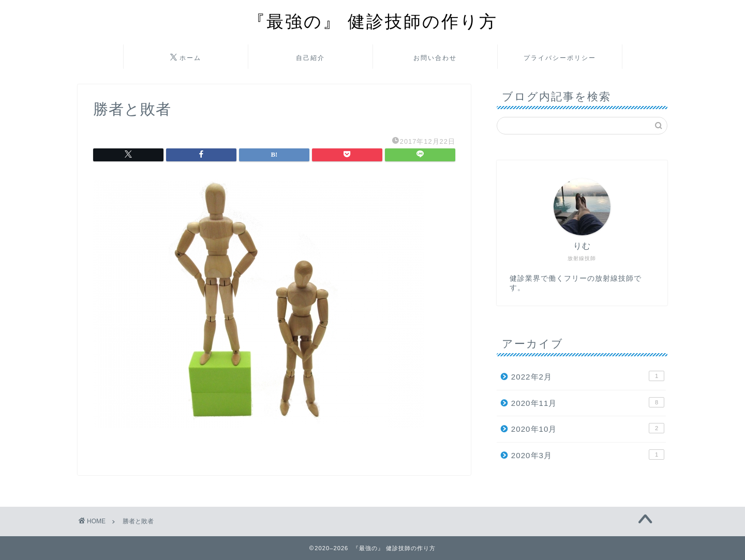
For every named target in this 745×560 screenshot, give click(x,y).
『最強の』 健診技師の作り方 (373, 21)
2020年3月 (588, 455)
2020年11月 (588, 402)
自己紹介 (310, 58)
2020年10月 (588, 428)
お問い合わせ (435, 58)
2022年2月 (588, 376)
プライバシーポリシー (560, 58)
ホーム (186, 58)
